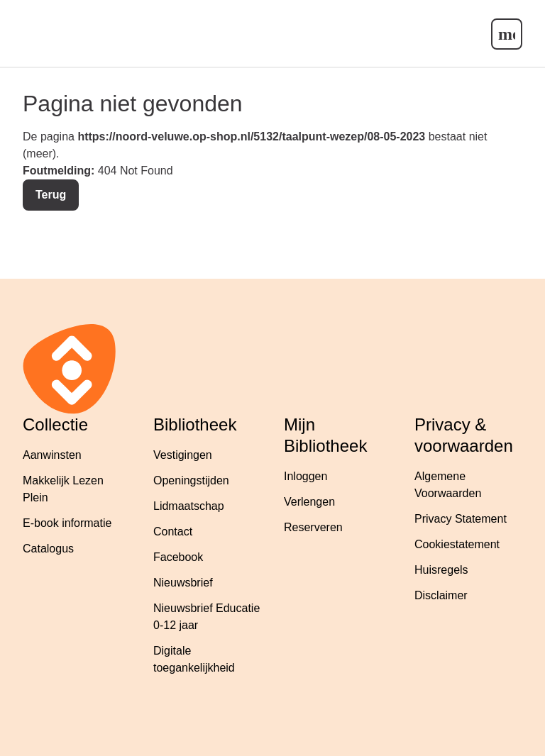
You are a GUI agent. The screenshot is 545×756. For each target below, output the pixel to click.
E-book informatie (67, 523)
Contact (173, 532)
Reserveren (313, 527)
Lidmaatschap (189, 506)
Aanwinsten (52, 455)
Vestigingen (183, 455)
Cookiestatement (457, 544)
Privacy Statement (461, 519)
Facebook (178, 557)
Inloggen (305, 476)
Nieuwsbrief (183, 583)
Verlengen (309, 502)
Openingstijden (191, 480)
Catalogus (48, 549)
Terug (51, 195)
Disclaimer (441, 595)
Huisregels (441, 570)
